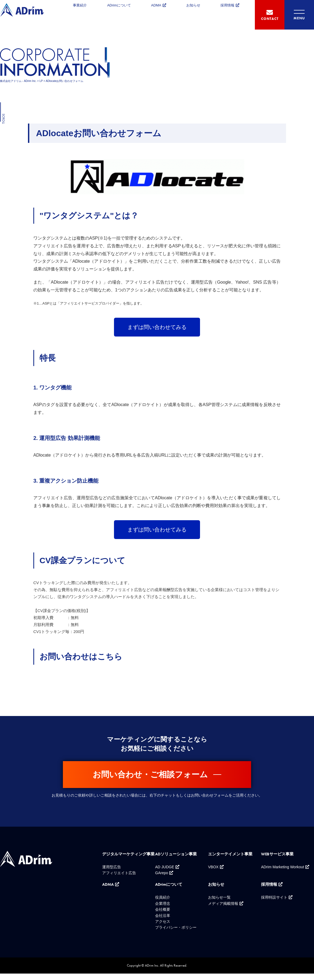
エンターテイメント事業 (230, 854)
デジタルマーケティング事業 (128, 854)
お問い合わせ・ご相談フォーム (150, 774)
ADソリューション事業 (176, 854)
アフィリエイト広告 (119, 873)
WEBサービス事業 (277, 854)
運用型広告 (112, 867)
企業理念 (163, 903)
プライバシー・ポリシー (176, 927)
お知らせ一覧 (219, 897)
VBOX (213, 867)
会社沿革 (163, 916)
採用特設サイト (274, 897)
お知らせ (193, 5)
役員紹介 (163, 897)
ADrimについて (119, 5)
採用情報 (227, 5)
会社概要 (163, 909)
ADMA (156, 5)
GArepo (162, 873)
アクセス (163, 921)
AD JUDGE (165, 867)
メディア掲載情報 (223, 903)
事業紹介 (80, 5)
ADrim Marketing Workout (283, 867)
